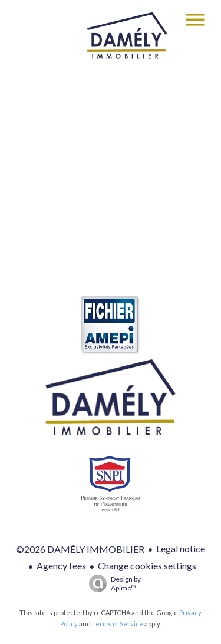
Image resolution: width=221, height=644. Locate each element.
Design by (112, 583)
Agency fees (61, 565)
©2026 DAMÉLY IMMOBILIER (80, 549)
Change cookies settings (147, 565)
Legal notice (181, 548)
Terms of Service (118, 624)
